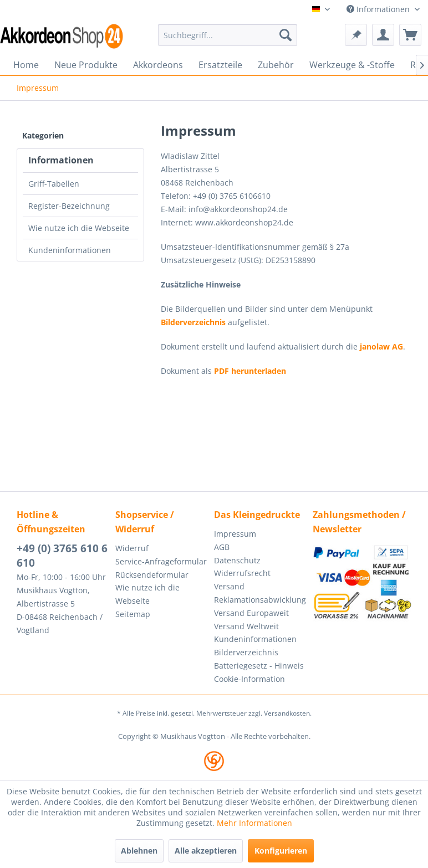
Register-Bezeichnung (69, 206)
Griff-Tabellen (54, 184)
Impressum (235, 534)
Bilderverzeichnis (193, 322)
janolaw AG (381, 346)
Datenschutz (237, 560)
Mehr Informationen (254, 823)
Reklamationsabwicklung (260, 600)
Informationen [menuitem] (379, 9)
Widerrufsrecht (242, 573)
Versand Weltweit (246, 626)
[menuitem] (228, 35)
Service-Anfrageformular (161, 561)
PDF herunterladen (250, 371)
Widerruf (132, 548)
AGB (222, 547)
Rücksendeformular (152, 575)
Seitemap (133, 614)
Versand (229, 586)
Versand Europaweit (251, 613)
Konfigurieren (281, 851)
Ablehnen (139, 851)
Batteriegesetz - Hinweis (259, 666)
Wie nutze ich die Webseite (79, 228)
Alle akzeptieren (206, 851)
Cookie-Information (249, 679)
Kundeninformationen (70, 250)
